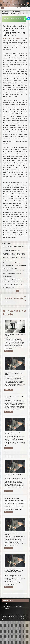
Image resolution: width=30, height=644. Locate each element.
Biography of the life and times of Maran (12, 606)
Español (22, 8)
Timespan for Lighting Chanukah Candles (15, 279)
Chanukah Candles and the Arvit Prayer (15, 274)
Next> (9, 291)
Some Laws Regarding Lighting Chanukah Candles (15, 265)
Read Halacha (9, 351)
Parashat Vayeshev (15, 260)
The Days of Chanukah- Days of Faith (15, 250)
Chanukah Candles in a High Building (15, 263)
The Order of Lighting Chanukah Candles (15, 284)
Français (26, 8)
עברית (13, 8)
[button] (14, 19)
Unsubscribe (6, 609)
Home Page (6, 604)
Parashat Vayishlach (15, 276)
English (17, 8)
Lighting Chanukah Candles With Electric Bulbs (15, 271)
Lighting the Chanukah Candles (15, 268)
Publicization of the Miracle (15, 287)
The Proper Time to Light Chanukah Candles (15, 282)
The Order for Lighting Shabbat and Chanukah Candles (15, 247)
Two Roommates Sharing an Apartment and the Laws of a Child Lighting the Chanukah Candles (15, 254)
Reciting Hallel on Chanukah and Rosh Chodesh (15, 257)
